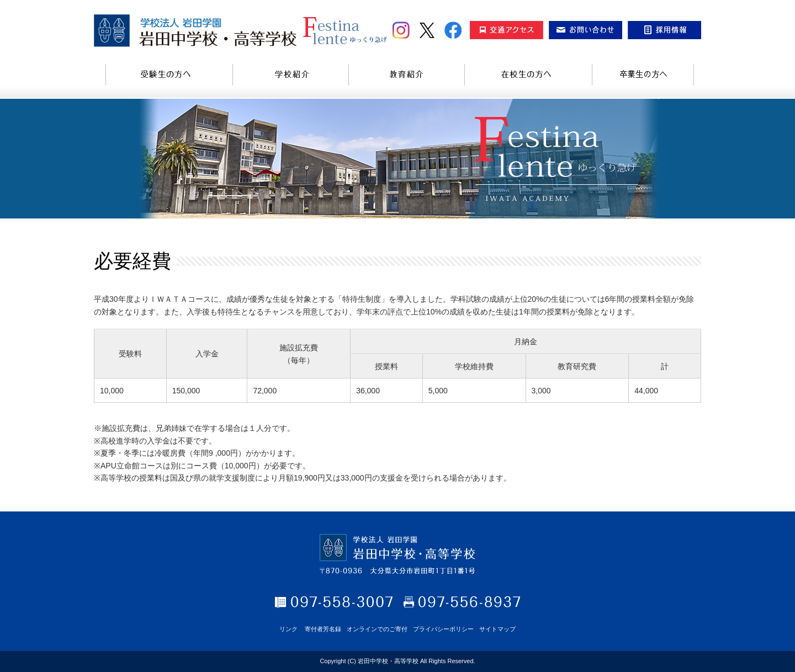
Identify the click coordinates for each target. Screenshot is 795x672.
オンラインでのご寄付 (377, 629)
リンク (288, 629)
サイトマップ (497, 629)
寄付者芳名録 (323, 629)
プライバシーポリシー (443, 629)
